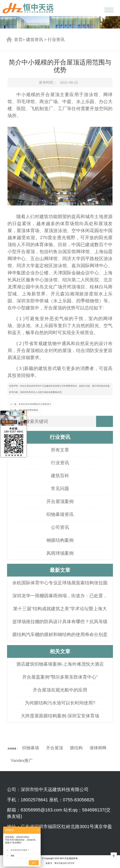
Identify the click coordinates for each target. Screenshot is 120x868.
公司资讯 (60, 527)
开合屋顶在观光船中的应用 (60, 690)
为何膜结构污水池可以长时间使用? (60, 703)
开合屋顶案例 (60, 501)
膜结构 (76, 748)
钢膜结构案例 (60, 540)
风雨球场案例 (60, 553)
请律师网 (98, 748)
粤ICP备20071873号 (64, 863)
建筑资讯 (35, 40)
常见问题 (60, 489)
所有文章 (60, 450)
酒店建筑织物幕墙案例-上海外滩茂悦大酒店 (60, 664)
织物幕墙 (31, 748)
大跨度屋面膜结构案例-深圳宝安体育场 (60, 716)
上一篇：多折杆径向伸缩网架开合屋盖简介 (31, 404)
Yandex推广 (22, 761)
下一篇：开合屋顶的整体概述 (24, 410)
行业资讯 (56, 40)
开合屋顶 (55, 748)
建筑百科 (60, 476)
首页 (18, 40)
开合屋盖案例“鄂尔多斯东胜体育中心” (60, 677)
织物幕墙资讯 (60, 514)
